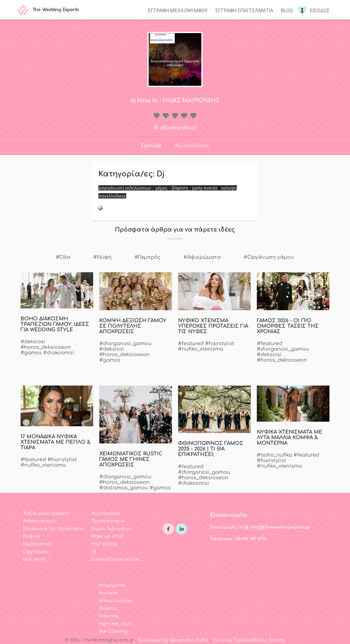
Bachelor (109, 593)
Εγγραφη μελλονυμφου (178, 11)
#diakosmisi (59, 353)
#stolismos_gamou (124, 488)
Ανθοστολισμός (40, 521)
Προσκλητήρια (108, 521)
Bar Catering (113, 631)
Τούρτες (108, 608)
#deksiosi (33, 342)
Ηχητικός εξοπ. (116, 624)
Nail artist (34, 559)
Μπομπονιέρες (116, 601)
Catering (108, 616)
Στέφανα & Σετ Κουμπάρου (54, 529)
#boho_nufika (274, 455)
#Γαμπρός (148, 257)
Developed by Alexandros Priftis (173, 640)
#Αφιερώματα (202, 257)
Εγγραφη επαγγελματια (244, 11)
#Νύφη (102, 257)
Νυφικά (32, 536)
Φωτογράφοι (106, 513)
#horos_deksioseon (46, 347)
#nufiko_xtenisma (201, 349)
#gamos (31, 353)
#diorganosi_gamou (125, 344)
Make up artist (107, 536)
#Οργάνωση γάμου (269, 257)
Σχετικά (151, 146)
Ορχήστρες (36, 552)
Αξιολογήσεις (192, 146)
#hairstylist (220, 344)
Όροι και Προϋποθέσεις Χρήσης (249, 640)
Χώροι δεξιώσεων (112, 529)
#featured (191, 344)
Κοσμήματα (112, 585)
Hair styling (104, 544)
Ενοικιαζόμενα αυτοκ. (116, 559)
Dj (94, 552)
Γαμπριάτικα (37, 544)
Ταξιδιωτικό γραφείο (46, 513)
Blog (287, 11)
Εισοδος (320, 11)
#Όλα (63, 257)
